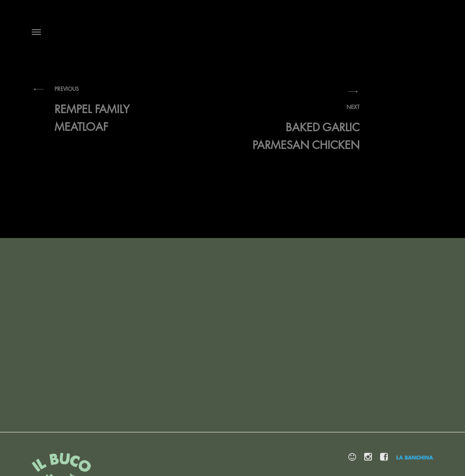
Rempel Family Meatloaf (114, 109)
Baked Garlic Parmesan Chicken (301, 127)
